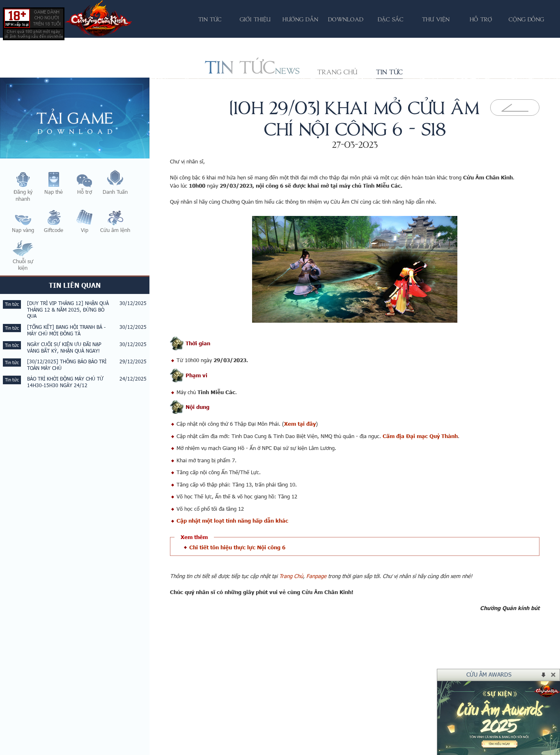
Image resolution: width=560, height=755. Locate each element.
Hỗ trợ (481, 19)
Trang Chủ (291, 576)
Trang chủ (337, 72)
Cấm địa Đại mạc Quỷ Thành (420, 436)
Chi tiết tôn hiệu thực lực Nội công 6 (237, 547)
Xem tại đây (300, 424)
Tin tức (389, 72)
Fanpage (316, 576)
